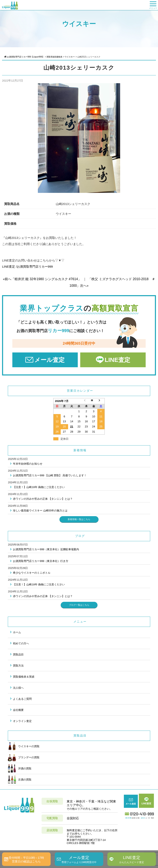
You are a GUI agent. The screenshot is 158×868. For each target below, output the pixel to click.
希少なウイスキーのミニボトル (32, 573)
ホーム (17, 632)
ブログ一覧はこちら (79, 605)
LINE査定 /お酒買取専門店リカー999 (27, 267)
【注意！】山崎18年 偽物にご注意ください (39, 487)
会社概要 (18, 710)
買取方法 (18, 666)
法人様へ (18, 688)
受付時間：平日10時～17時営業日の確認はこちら (26, 860)
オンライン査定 (22, 721)
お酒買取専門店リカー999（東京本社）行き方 (41, 561)
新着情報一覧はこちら (79, 519)
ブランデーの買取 (24, 757)
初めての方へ (21, 643)
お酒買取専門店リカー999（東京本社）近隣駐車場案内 (46, 549)
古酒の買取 (20, 779)
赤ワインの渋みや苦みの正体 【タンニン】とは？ (43, 499)
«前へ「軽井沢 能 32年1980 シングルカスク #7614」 (42, 279)
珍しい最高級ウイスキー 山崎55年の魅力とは (40, 511)
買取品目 (18, 654)
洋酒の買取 (20, 768)
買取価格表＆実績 (24, 677)
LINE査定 (117, 360)
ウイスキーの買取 (24, 746)
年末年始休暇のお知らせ (28, 464)
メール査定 (49, 360)
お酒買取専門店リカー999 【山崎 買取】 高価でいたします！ (50, 475)
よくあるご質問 (22, 699)
